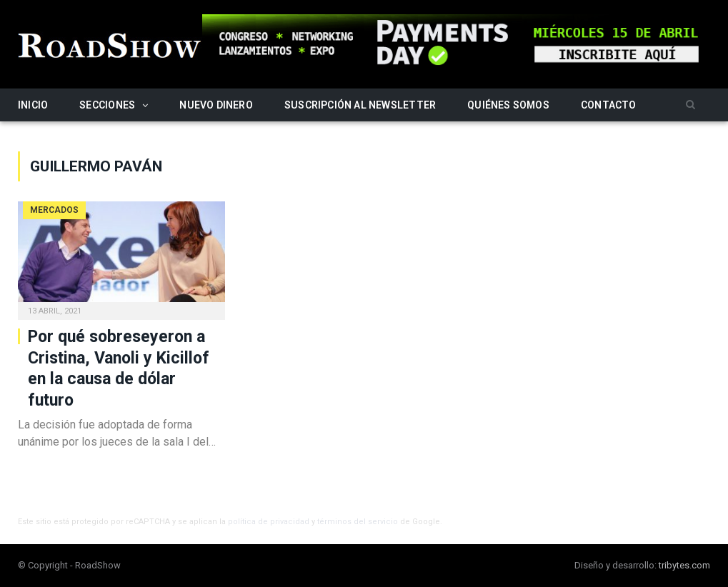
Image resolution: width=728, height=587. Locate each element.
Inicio (33, 105)
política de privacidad (269, 522)
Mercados (54, 210)
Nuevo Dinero (216, 105)
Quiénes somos (508, 105)
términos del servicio (358, 522)
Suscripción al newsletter (360, 105)
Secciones (107, 105)
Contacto (609, 105)
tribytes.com (684, 565)
